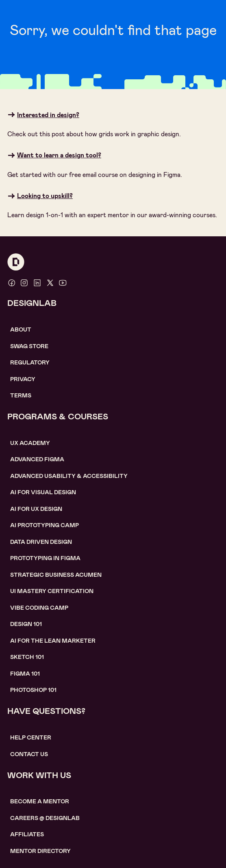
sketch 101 (27, 657)
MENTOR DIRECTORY (40, 851)
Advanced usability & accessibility (69, 476)
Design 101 (26, 624)
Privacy (23, 379)
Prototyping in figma (45, 558)
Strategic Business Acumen (56, 575)
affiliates (27, 834)
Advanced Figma (37, 459)
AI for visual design (43, 492)
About (21, 329)
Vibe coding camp (39, 608)
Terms (21, 395)
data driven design (41, 542)
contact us (29, 754)
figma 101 (25, 674)
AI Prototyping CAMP (45, 525)
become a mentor (40, 801)
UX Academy (30, 443)
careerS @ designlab (45, 818)
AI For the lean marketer (53, 641)
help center (31, 737)
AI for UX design (36, 509)
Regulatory (30, 362)
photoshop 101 (33, 690)
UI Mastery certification (52, 591)
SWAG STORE (29, 346)
